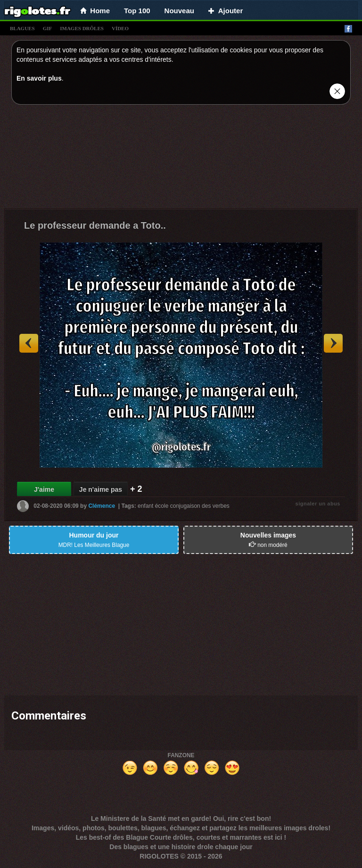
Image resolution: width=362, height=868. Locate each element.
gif (48, 28)
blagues (22, 28)
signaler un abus (318, 504)
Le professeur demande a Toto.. (95, 225)
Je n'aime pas (101, 489)
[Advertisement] (181, 159)
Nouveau (179, 11)
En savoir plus (39, 78)
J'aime (44, 489)
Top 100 (137, 11)
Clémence (102, 506)
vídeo (120, 28)
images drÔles (82, 28)
